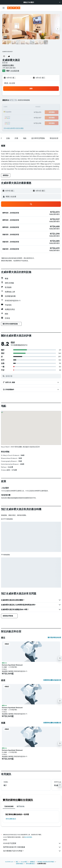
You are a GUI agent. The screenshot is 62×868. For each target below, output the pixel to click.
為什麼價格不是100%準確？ (32, 851)
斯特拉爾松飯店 (11, 819)
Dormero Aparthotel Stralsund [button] (12, 665)
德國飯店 (32, 862)
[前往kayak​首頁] (14, 8)
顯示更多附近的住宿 (54, 637)
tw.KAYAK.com (9, 862)
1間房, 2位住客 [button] (10, 83)
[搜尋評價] (33, 376)
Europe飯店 (24, 862)
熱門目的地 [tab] (21, 806)
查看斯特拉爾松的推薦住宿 (52, 723)
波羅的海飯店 (20, 864)
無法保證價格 (28, 837)
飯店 (17, 862)
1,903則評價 (15, 71)
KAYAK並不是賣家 (32, 843)
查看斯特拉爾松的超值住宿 (52, 680)
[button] (60, 2)
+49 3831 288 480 (9, 68)
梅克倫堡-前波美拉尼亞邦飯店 (46, 862)
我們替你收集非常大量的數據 (32, 847)
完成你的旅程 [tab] (9, 806)
